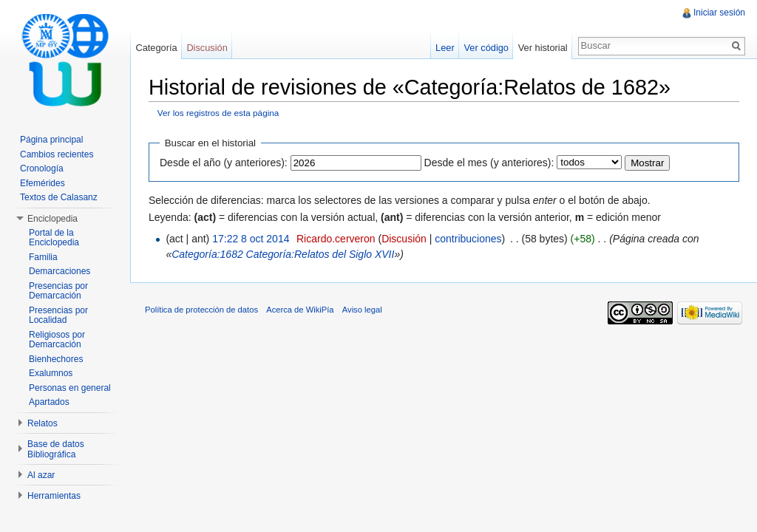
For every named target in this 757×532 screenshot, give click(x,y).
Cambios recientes (57, 154)
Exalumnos (51, 373)
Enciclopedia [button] (52, 219)
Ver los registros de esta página (218, 113)
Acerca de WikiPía (300, 310)
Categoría (156, 48)
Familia (43, 257)
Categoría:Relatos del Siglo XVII (320, 254)
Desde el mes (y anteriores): (489, 163)
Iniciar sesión (719, 13)
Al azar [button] (41, 475)
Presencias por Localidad (58, 316)
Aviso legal (362, 310)
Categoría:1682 (207, 254)
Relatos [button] (43, 423)
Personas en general (70, 388)
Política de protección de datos (201, 310)
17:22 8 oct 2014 (251, 239)
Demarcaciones (60, 271)
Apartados (49, 402)
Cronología (42, 168)
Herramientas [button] (54, 496)
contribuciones (468, 239)
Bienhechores (56, 359)
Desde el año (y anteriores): (224, 163)
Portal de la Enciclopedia (54, 238)
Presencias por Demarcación (58, 291)
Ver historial (543, 48)
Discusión (404, 239)
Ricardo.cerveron (336, 239)
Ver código (486, 48)
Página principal (51, 140)
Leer (445, 48)
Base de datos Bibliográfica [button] (56, 449)
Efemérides (43, 183)
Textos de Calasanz (59, 197)
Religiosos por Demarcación (57, 340)
